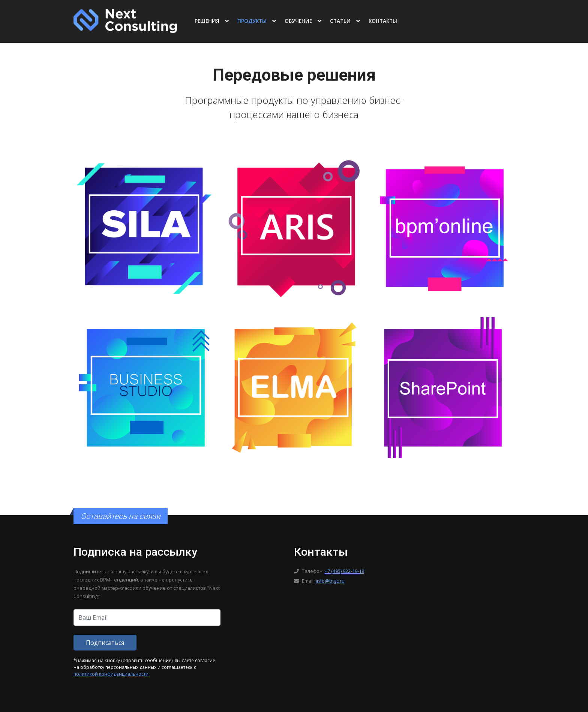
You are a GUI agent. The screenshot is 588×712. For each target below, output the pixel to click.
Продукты (252, 21)
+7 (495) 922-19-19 (344, 571)
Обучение (298, 21)
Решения (207, 21)
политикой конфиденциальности (111, 674)
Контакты (383, 21)
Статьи (340, 21)
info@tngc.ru (330, 581)
